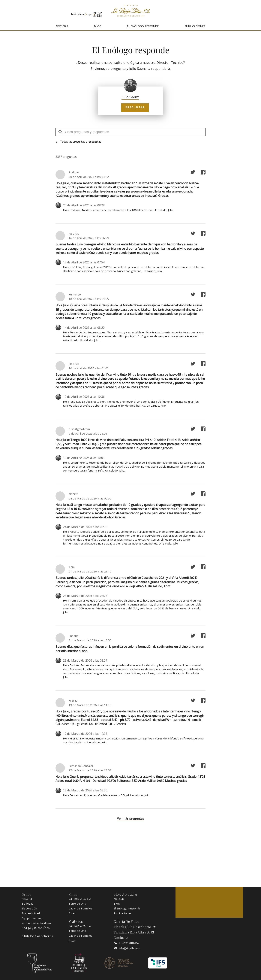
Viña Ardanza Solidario (36, 923)
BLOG (98, 26)
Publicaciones (123, 913)
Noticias (119, 899)
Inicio (13, 12)
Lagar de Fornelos (81, 909)
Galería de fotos (171, 12)
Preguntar (130, 107)
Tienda (218, 12)
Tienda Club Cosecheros (135, 927)
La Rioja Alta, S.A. (80, 899)
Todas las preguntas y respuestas (78, 142)
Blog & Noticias (87, 12)
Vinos (36, 12)
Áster (72, 913)
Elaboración (29, 909)
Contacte (121, 938)
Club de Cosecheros (196, 12)
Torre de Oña (77, 904)
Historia (27, 899)
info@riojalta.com (127, 948)
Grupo (60, 12)
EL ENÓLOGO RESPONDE (143, 26)
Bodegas (28, 904)
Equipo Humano (32, 918)
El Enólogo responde (127, 909)
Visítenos (239, 12)
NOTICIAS (62, 26)
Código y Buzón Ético (36, 928)
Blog (117, 904)
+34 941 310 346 (127, 943)
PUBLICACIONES (195, 26)
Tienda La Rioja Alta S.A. (134, 932)
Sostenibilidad (31, 913)
